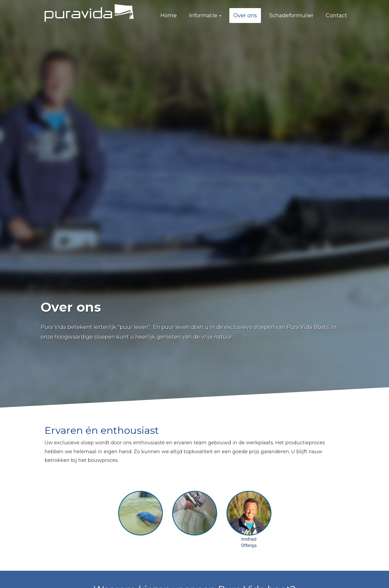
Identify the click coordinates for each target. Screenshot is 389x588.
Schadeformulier (291, 15)
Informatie (205, 15)
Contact (336, 15)
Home (168, 15)
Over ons (245, 15)
